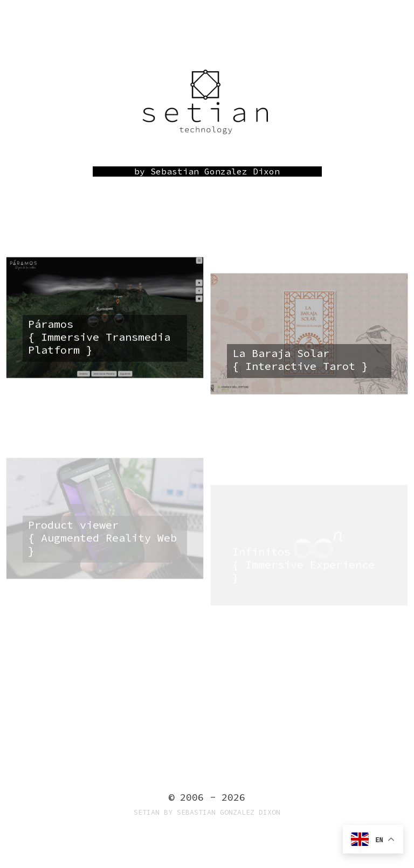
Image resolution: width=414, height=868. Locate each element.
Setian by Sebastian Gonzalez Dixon (207, 812)
